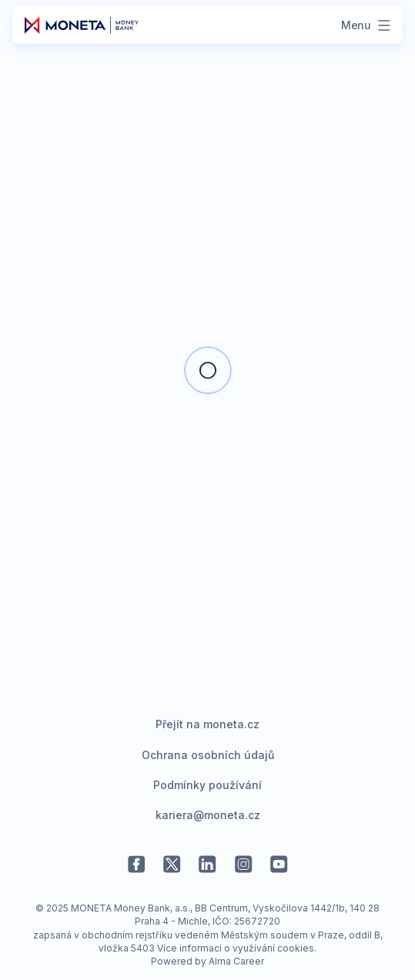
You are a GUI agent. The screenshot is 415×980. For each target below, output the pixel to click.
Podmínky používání (207, 785)
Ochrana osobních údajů (208, 755)
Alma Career (236, 961)
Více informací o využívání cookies (236, 948)
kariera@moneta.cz (208, 815)
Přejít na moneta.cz (207, 724)
